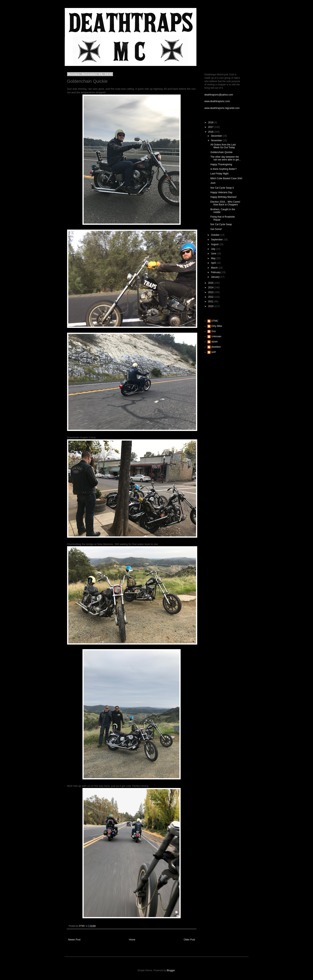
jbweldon (216, 347)
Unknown (216, 336)
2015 (211, 283)
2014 (211, 288)
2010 (211, 306)
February (216, 272)
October (216, 235)
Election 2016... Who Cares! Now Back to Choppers (225, 203)
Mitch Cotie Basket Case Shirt (226, 178)
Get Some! (216, 229)
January (216, 277)
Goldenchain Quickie (221, 152)
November (217, 140)
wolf (213, 352)
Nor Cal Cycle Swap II (222, 188)
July (213, 249)
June (214, 254)
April (214, 263)
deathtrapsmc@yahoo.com (219, 95)
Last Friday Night (219, 174)
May (214, 258)
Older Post (189, 940)
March (215, 268)
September (217, 240)
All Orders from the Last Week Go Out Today (223, 146)
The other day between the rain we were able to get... (226, 158)
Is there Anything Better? (223, 169)
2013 (211, 292)
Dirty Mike (217, 326)
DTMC (215, 321)
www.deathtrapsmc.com (217, 101)
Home (132, 940)
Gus (214, 331)
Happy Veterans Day (221, 192)
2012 (211, 297)
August (215, 244)
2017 (211, 127)
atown (215, 342)
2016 (211, 132)
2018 (211, 122)
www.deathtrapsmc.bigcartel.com (222, 108)
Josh (213, 183)
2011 (211, 301)
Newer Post (74, 940)
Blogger (171, 970)
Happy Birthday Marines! (223, 197)
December (217, 136)
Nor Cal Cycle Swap (221, 224)
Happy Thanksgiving (221, 164)
